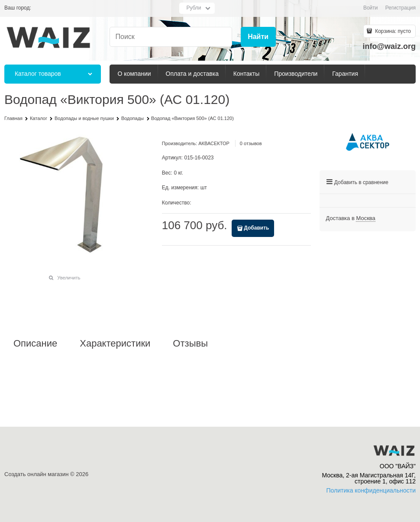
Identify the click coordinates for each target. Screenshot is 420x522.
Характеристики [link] (115, 344)
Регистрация (401, 8)
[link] (365, 218)
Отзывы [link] (190, 344)
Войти (371, 8)
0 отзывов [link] (251, 143)
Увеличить (69, 278)
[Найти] (258, 37)
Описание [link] (35, 344)
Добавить (256, 228)
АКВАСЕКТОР (214, 143)
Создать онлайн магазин (36, 474)
